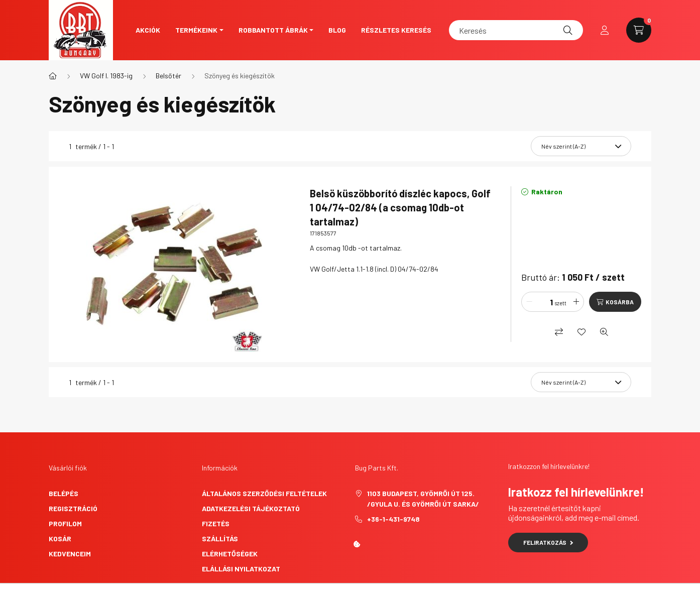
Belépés (64, 493)
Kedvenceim (70, 554)
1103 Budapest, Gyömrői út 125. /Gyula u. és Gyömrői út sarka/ (423, 499)
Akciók (148, 30)
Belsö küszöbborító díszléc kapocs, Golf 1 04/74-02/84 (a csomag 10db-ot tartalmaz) (400, 207)
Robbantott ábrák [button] (273, 30)
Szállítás (220, 539)
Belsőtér (168, 76)
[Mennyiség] (544, 302)
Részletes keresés (396, 30)
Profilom (65, 523)
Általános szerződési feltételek (264, 493)
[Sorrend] (581, 146)
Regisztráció (73, 508)
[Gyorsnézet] (604, 332)
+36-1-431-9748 (393, 519)
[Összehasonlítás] (559, 332)
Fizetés (216, 523)
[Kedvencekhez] (581, 332)
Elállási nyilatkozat (241, 569)
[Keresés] (516, 30)
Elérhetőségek (230, 554)
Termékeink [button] (196, 30)
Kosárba (620, 302)
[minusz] (529, 302)
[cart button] (639, 30)
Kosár (60, 539)
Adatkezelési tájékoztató (251, 508)
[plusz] (576, 302)
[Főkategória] (53, 76)
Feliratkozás (548, 542)
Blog (337, 30)
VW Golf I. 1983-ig (106, 76)
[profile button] (605, 30)
